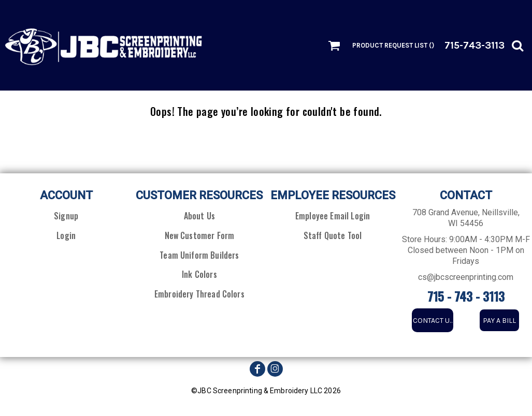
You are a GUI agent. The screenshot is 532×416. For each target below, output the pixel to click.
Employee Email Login (333, 216)
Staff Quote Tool (333, 235)
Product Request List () (393, 45)
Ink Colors (199, 274)
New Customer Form (200, 235)
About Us (199, 216)
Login (66, 235)
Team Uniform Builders (199, 255)
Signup (66, 216)
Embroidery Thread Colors (199, 294)
